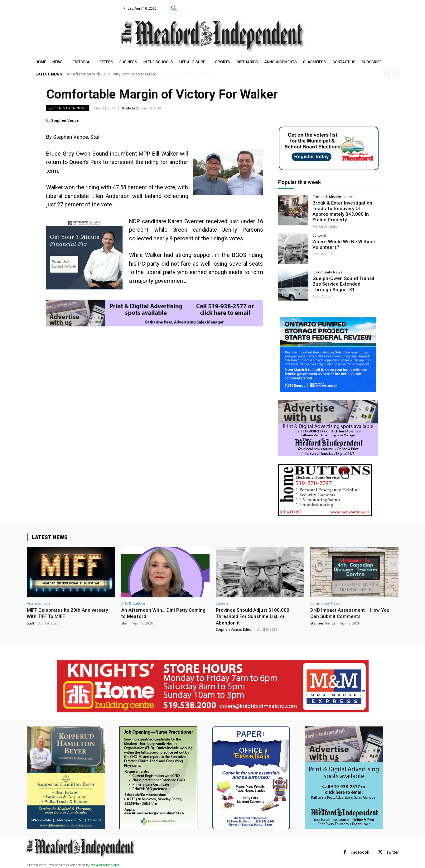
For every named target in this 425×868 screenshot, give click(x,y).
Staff (30, 622)
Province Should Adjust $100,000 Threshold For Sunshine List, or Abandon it (256, 615)
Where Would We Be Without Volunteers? (341, 243)
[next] (395, 74)
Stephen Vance (65, 120)
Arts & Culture (39, 602)
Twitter (392, 851)
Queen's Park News (68, 108)
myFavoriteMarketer (105, 864)
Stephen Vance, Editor (234, 628)
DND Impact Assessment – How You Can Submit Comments (353, 611)
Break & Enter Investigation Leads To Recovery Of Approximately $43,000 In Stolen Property (345, 210)
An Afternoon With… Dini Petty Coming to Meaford (112, 74)
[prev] (385, 74)
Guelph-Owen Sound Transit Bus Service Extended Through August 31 (345, 282)
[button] (174, 9)
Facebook (360, 851)
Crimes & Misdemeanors (333, 197)
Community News (327, 270)
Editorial (319, 234)
